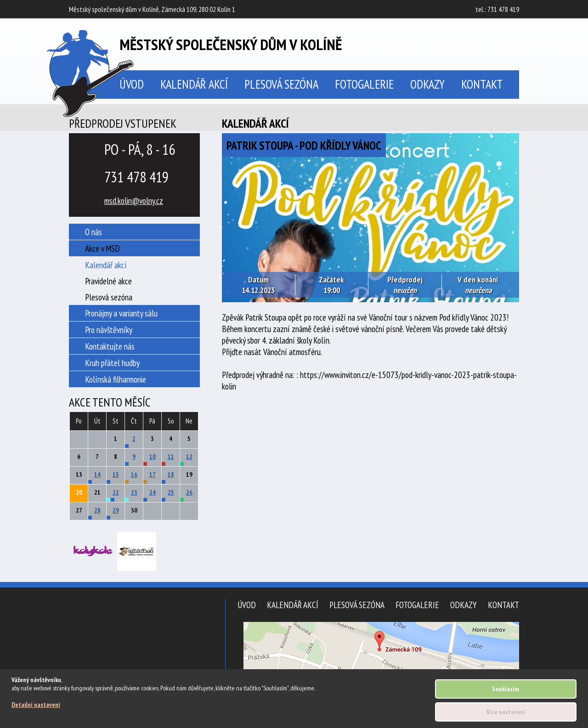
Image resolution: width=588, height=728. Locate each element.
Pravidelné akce (108, 281)
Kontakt (482, 84)
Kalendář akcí (194, 84)
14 (97, 474)
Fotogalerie (364, 84)
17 (153, 474)
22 (116, 492)
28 (97, 510)
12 (189, 457)
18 (171, 474)
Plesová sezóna (281, 84)
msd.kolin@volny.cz (134, 200)
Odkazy (427, 84)
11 (171, 457)
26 (189, 492)
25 (171, 492)
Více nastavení (506, 712)
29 (116, 510)
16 (134, 474)
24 (153, 492)
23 (134, 492)
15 (116, 474)
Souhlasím (506, 689)
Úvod (247, 605)
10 (153, 457)
